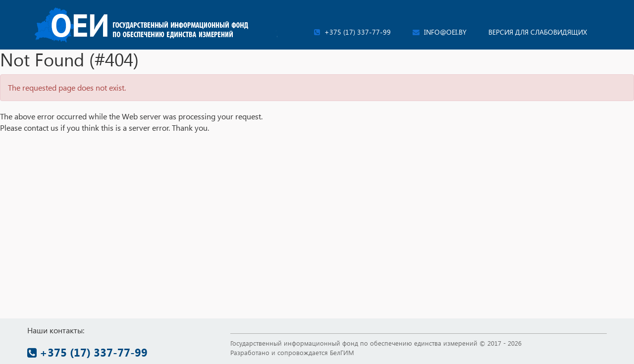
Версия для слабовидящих (538, 32)
